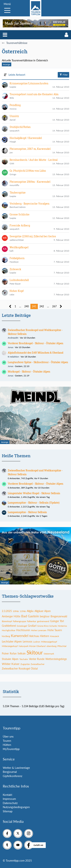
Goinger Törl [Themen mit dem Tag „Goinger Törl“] (57, 621)
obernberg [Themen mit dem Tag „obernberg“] (51, 646)
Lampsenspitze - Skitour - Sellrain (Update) (34, 503)
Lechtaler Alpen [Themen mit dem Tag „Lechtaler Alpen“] (12, 641)
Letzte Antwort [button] (17, 75)
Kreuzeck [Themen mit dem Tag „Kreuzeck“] (55, 636)
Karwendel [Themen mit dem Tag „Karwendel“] (20, 636)
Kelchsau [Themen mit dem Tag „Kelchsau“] (34, 636)
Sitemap (8, 811)
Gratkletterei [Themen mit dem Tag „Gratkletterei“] (9, 626)
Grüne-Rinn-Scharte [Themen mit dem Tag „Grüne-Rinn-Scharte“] (47, 626)
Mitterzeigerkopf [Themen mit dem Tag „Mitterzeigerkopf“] (10, 646)
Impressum (9, 799)
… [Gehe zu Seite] (20, 306)
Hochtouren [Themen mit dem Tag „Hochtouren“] (23, 630)
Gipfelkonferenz (13, 776)
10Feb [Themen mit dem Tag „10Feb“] (16, 611)
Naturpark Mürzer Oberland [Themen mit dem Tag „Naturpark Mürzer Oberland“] (32, 646)
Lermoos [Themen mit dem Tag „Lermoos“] (27, 641)
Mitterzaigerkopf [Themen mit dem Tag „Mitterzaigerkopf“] (49, 642)
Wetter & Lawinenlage (16, 768)
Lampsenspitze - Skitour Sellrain (27, 512)
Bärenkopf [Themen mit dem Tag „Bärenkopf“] (7, 621)
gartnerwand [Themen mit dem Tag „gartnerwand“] (43, 621)
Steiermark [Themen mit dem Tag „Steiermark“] (49, 654)
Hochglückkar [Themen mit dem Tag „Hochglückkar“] (9, 630)
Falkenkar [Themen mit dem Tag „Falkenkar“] (32, 621)
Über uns (8, 736)
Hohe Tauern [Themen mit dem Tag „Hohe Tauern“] (55, 630)
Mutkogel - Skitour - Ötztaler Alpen (29, 372)
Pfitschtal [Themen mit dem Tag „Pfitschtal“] (62, 646)
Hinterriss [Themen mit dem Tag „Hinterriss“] (62, 626)
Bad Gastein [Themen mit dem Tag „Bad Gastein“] (30, 616)
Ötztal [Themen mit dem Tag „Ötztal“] (34, 669)
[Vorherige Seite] (10, 306)
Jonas (11, 347)
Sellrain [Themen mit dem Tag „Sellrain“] (22, 653)
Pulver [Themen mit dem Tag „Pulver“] (5, 653)
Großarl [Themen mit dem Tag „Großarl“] (32, 626)
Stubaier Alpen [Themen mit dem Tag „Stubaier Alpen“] (10, 659)
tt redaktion (13, 357)
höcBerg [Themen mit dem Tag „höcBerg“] (6, 636)
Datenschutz (10, 803)
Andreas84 (13, 338)
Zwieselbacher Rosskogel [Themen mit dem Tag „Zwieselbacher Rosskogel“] (16, 669)
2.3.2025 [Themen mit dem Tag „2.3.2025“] (7, 611)
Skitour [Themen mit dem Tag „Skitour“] (35, 652)
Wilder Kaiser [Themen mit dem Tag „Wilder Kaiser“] (11, 664)
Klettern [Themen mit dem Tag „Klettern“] (45, 636)
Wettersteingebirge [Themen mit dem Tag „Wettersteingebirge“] (56, 659)
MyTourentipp (11, 749)
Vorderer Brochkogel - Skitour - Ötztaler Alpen (35, 343)
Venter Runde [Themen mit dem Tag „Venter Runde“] (37, 659)
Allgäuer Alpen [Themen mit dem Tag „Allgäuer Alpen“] (43, 611)
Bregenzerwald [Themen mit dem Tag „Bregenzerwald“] (59, 616)
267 (54, 306)
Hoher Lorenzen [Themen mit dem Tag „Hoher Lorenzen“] (39, 630)
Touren (7, 741)
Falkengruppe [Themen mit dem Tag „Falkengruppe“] (19, 621)
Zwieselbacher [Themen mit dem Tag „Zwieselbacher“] (38, 664)
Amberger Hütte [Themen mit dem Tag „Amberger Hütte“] (11, 616)
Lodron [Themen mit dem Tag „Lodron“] (37, 642)
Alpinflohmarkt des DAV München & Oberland (35, 353)
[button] (5, 35)
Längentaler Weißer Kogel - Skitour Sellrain (34, 493)
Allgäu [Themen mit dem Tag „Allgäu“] (30, 611)
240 (27, 306)
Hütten (7, 745)
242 (42, 306)
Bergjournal (10, 772)
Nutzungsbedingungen (16, 807)
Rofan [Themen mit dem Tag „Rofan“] (13, 653)
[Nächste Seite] (61, 306)
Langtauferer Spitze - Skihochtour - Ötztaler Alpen (38, 362)
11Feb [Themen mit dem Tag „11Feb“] (23, 611)
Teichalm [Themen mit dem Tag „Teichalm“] (24, 659)
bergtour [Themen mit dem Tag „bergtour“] (45, 616)
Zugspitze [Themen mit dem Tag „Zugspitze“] (25, 664)
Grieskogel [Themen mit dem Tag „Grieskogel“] (22, 626)
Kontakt (7, 795)
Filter (63, 75)
